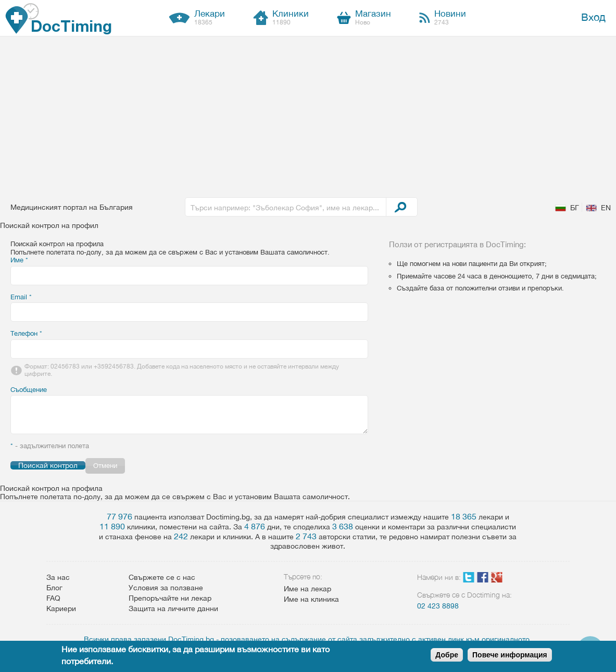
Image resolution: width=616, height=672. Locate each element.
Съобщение (29, 390)
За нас (58, 577)
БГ (575, 208)
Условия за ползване (166, 588)
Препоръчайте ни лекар (170, 598)
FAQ (53, 598)
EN (606, 208)
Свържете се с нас (162, 577)
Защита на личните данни (173, 608)
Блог (54, 588)
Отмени (105, 466)
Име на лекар (307, 589)
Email (21, 297)
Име (19, 260)
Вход (593, 17)
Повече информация (510, 655)
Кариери (61, 608)
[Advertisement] (308, 115)
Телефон (26, 333)
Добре (447, 655)
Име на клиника (311, 599)
